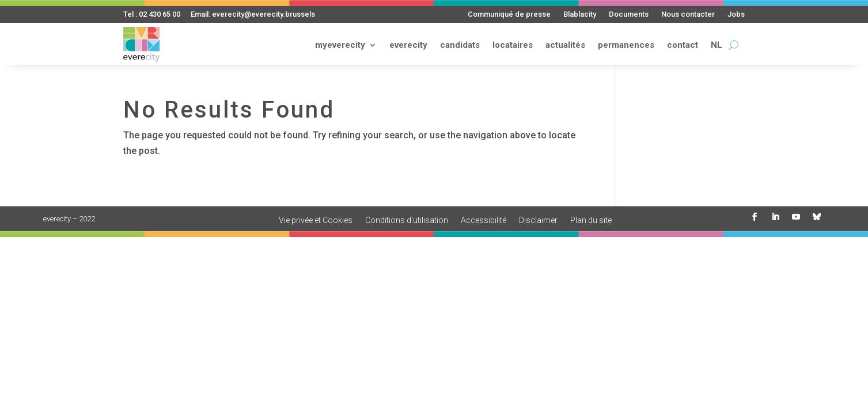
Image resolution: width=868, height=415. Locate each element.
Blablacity (580, 14)
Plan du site (591, 220)
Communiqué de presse (509, 14)
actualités (565, 45)
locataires (513, 45)
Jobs (736, 14)
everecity (408, 45)
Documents (629, 14)
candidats (460, 45)
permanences (626, 45)
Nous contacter (688, 14)
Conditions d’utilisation (407, 220)
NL (717, 45)
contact (683, 45)
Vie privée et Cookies (316, 220)
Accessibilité (484, 220)
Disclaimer (538, 220)
